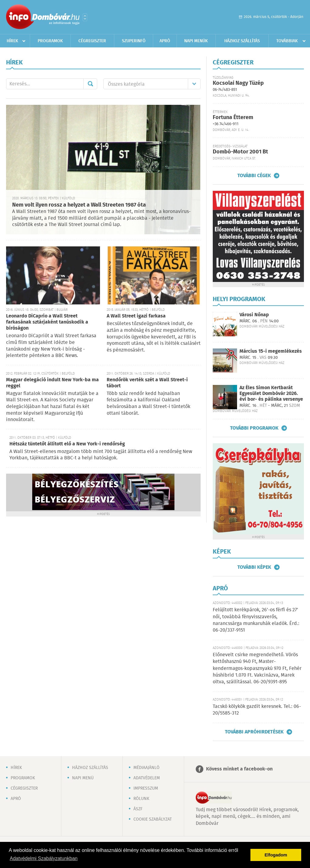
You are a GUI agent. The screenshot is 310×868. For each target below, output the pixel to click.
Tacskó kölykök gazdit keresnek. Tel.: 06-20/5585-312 (257, 710)
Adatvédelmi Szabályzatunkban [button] (44, 858)
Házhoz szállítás (242, 41)
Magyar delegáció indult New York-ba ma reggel (52, 383)
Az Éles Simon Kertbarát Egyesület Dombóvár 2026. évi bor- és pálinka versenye (271, 394)
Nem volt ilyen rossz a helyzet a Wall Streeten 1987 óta (79, 205)
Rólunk (141, 799)
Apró (165, 41)
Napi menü (83, 778)
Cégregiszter (92, 41)
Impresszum (146, 788)
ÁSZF (138, 809)
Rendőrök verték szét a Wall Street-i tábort (147, 383)
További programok (254, 428)
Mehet (90, 84)
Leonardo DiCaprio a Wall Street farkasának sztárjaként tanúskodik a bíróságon (47, 322)
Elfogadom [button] (276, 855)
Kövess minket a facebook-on (239, 769)
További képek (254, 567)
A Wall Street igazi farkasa (136, 316)
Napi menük (196, 41)
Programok (50, 41)
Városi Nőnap (254, 315)
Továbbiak (287, 41)
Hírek (12, 41)
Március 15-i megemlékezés (271, 351)
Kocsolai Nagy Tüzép (238, 83)
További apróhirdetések (254, 732)
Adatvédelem (147, 778)
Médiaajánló (146, 768)
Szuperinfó (134, 41)
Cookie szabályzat (153, 819)
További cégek (254, 176)
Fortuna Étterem (233, 118)
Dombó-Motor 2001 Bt (240, 152)
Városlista (85, 17)
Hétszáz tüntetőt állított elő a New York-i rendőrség (67, 444)
